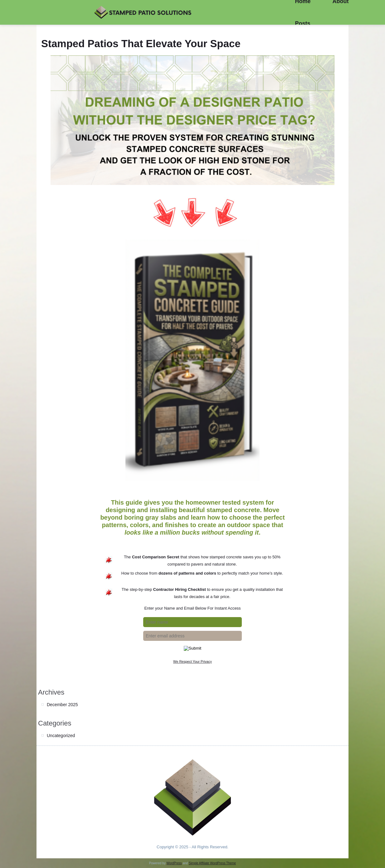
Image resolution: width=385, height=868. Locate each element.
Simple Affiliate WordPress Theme (212, 863)
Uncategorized (61, 736)
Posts (303, 23)
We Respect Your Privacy (192, 661)
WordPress (174, 863)
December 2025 (62, 705)
